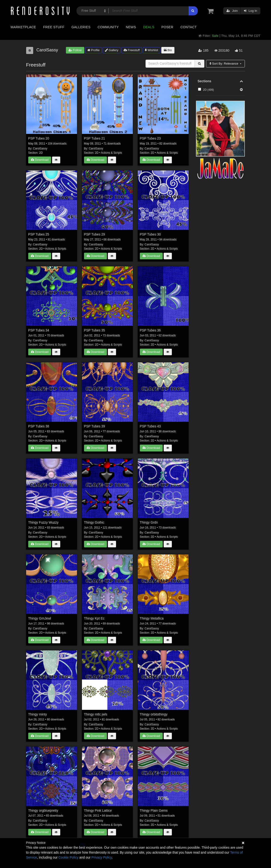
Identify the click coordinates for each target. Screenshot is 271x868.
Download (40, 160)
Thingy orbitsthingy (154, 714)
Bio (168, 50)
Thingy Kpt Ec (94, 618)
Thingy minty (38, 714)
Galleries (81, 27)
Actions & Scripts (111, 153)
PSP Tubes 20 (39, 138)
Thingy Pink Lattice (98, 810)
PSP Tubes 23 (150, 138)
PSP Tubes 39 (95, 426)
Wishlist (151, 50)
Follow (75, 50)
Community (108, 27)
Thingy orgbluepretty (43, 810)
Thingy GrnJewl (40, 618)
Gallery (112, 50)
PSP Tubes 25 (39, 234)
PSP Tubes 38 (39, 426)
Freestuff (132, 50)
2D (41, 153)
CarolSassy (40, 149)
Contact (188, 27)
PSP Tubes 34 (39, 330)
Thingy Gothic (94, 522)
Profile (93, 50)
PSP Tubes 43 (150, 426)
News (131, 27)
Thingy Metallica (152, 618)
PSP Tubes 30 (150, 234)
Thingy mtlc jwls (96, 714)
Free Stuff (54, 27)
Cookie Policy (68, 857)
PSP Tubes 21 (95, 138)
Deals (149, 27)
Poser (167, 27)
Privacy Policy (101, 857)
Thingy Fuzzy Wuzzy (43, 522)
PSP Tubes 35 (95, 330)
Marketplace (23, 27)
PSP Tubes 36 (150, 330)
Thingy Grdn (149, 522)
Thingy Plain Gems (154, 810)
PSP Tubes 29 (95, 234)
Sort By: (224, 64)
